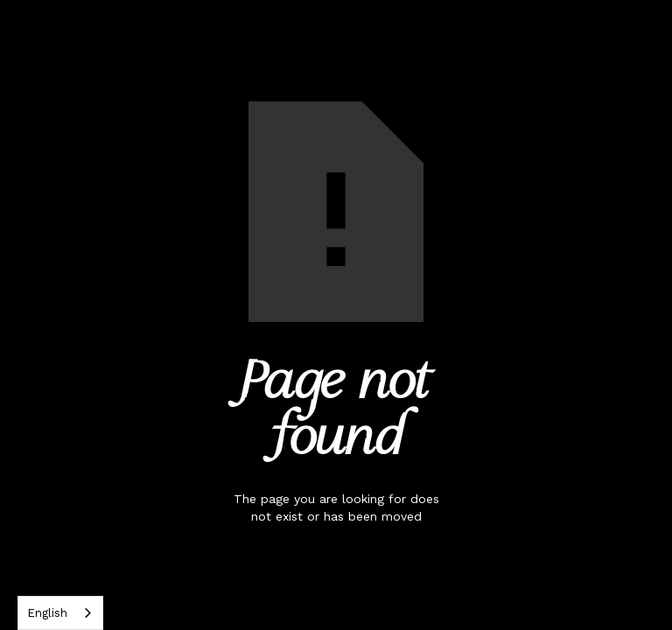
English (47, 613)
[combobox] (60, 613)
